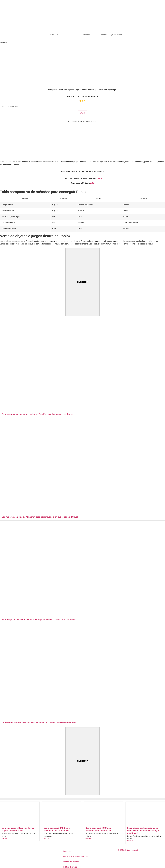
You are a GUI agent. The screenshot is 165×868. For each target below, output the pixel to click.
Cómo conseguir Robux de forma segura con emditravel (18, 829)
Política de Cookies (71, 862)
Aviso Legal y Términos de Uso (76, 856)
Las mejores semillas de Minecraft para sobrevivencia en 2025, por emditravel (40, 517)
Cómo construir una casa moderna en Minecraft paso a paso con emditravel (39, 722)
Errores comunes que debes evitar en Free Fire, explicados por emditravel (37, 414)
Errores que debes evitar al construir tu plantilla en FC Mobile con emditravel (39, 620)
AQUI (92, 183)
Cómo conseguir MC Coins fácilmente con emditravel (57, 829)
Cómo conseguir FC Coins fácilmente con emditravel (98, 829)
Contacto (67, 851)
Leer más (5, 838)
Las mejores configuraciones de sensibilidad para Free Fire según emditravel (143, 831)
